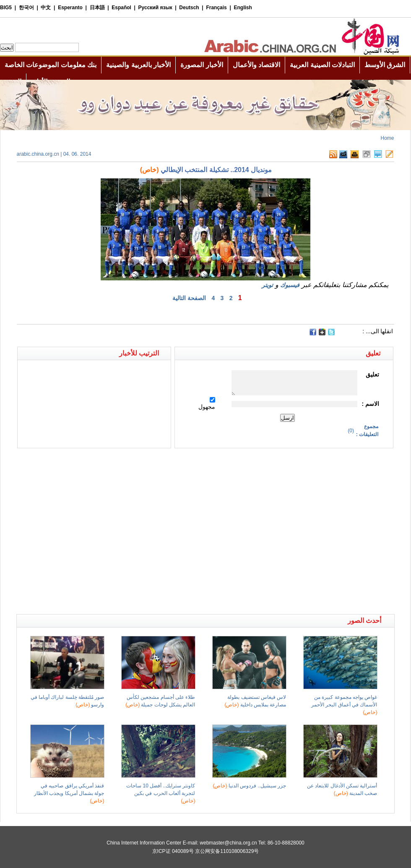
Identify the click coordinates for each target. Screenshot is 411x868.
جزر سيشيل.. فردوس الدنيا (249, 786)
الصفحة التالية (189, 298)
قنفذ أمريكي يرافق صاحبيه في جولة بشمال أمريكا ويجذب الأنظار (69, 793)
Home (387, 138)
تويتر (267, 285)
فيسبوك (290, 285)
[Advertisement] (79, 531)
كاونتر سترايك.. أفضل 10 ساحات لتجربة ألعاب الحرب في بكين (161, 793)
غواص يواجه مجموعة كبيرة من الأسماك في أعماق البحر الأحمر (344, 705)
